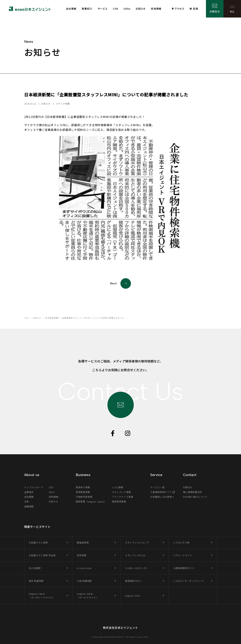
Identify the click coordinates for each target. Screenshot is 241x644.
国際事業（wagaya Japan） (91, 501)
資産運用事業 (119, 501)
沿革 (27, 501)
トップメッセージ (34, 487)
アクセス (179, 9)
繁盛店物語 (83, 542)
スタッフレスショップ (137, 542)
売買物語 (82, 555)
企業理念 (29, 492)
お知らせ (141, 9)
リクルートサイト (183, 555)
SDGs (127, 9)
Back (121, 283)
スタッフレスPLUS (135, 555)
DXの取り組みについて (195, 497)
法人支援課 (35, 568)
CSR (116, 9)
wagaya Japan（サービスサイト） (88, 596)
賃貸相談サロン (133, 581)
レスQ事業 (118, 487)
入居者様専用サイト (161, 492)
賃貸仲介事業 (83, 487)
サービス (103, 9)
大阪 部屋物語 (84, 581)
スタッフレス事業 (121, 492)
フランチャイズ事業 (123, 497)
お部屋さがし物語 (38, 542)
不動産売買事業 (84, 497)
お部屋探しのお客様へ (162, 497)
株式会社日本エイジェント (121, 628)
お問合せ (215, 11)
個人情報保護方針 (193, 492)
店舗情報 (29, 506)
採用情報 (156, 9)
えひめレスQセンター (137, 568)
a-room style (84, 568)
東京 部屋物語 (36, 581)
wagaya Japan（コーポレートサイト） (42, 596)
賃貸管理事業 (83, 492)
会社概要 (29, 497)
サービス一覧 (157, 487)
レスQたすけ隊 (181, 542)
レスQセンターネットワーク (188, 581)
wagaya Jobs (133, 596)
